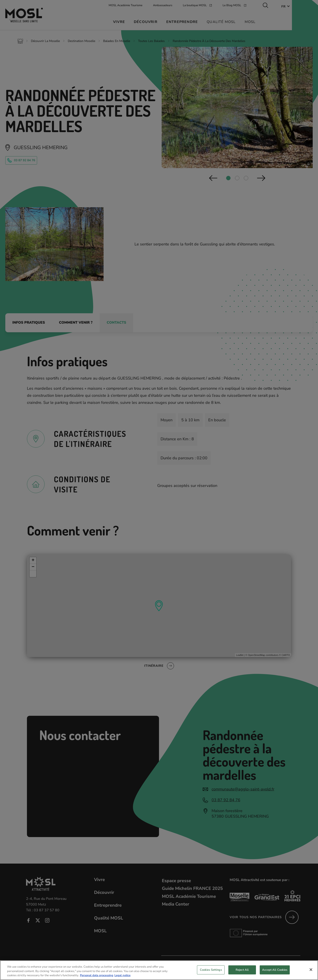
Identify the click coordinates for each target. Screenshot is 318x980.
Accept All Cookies (275, 974)
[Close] (311, 974)
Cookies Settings (211, 974)
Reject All (242, 974)
